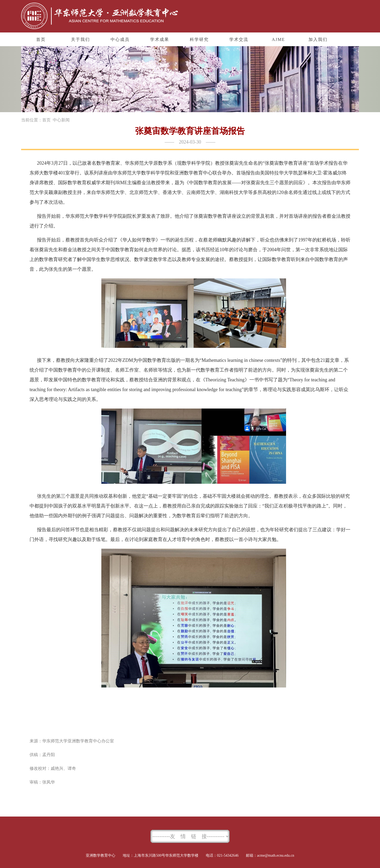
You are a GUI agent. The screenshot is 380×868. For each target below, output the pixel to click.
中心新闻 (61, 120)
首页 (46, 120)
